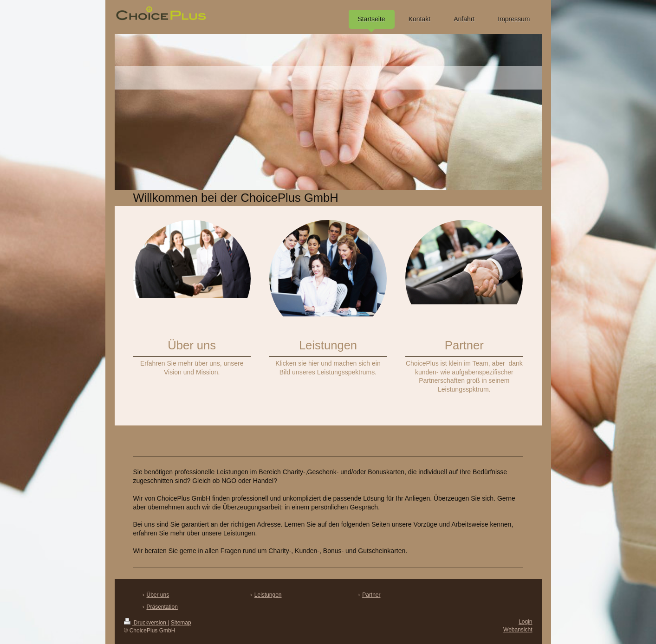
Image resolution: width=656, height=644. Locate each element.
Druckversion (146, 623)
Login (525, 622)
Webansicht (518, 630)
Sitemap (181, 623)
